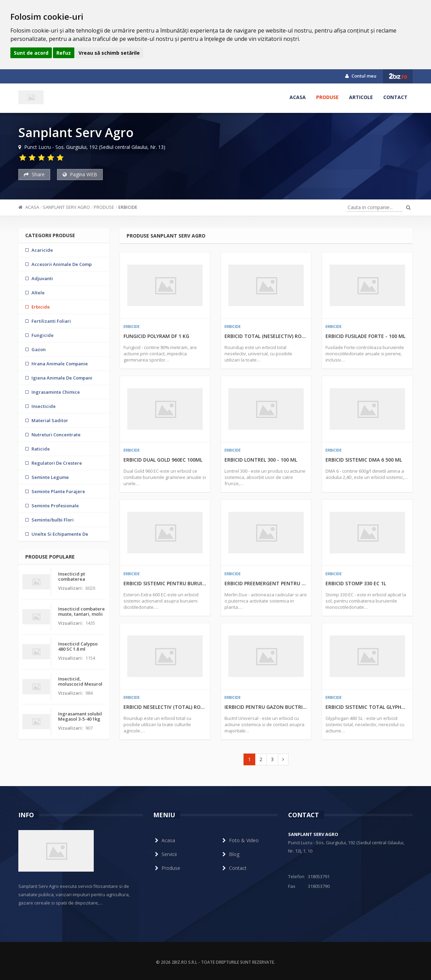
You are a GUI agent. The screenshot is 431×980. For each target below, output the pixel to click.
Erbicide (128, 207)
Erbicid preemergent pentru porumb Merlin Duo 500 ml (266, 583)
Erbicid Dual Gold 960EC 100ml (163, 460)
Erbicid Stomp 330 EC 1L (356, 583)
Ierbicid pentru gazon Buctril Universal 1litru (266, 707)
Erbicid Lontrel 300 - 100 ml (261, 460)
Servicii (165, 854)
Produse (327, 97)
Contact (395, 97)
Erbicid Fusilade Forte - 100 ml (365, 336)
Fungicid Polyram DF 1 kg (156, 336)
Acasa (298, 97)
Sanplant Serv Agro (66, 207)
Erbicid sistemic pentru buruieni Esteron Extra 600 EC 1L (165, 583)
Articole (361, 97)
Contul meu (361, 76)
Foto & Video (240, 840)
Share (34, 174)
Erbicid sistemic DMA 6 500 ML (364, 460)
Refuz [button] (64, 53)
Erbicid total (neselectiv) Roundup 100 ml (266, 336)
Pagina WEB (80, 174)
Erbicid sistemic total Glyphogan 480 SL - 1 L (367, 707)
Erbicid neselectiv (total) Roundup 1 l (165, 707)
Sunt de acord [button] (31, 53)
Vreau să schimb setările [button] (109, 53)
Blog (230, 854)
